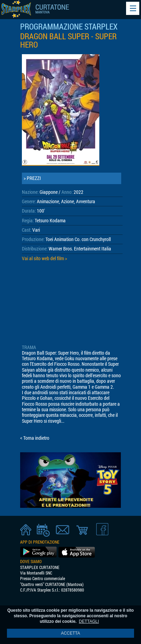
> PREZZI (32, 178)
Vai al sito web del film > (44, 258)
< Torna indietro (35, 438)
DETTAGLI (89, 621)
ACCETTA (70, 633)
